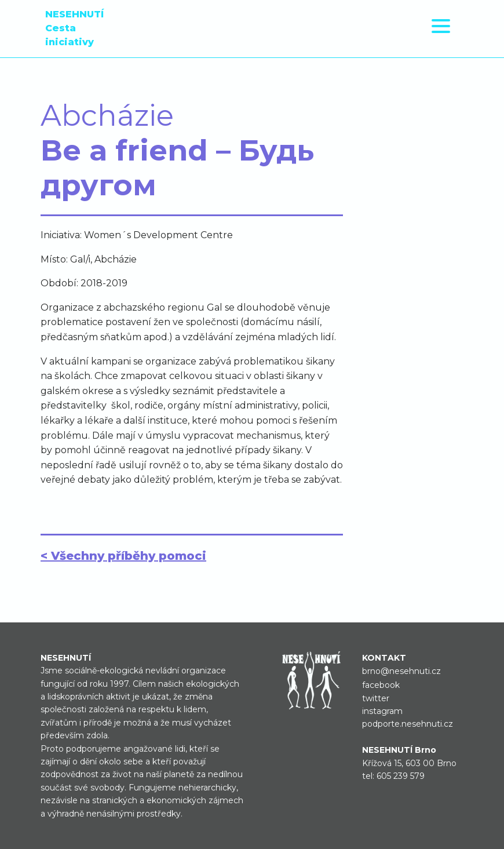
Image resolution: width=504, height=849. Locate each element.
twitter (376, 698)
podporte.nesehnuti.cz (408, 724)
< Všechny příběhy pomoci (123, 556)
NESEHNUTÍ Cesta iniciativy (74, 28)
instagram (382, 711)
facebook (381, 685)
